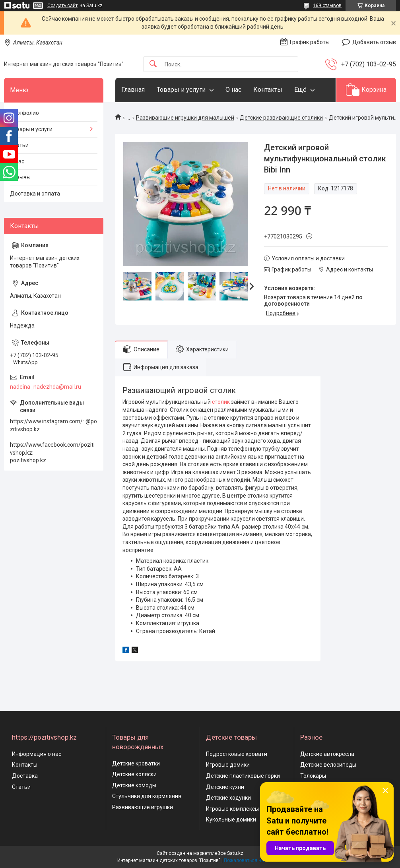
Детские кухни (225, 787)
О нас (233, 90)
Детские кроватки (136, 763)
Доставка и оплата (35, 194)
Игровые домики (228, 765)
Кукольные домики (231, 820)
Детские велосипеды (328, 765)
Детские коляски (134, 774)
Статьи (19, 145)
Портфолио (24, 113)
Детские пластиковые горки (243, 776)
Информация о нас (37, 754)
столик (221, 402)
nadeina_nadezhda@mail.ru (46, 387)
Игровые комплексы (232, 809)
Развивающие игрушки (143, 807)
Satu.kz (235, 853)
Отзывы (20, 177)
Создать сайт (62, 6)
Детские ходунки (228, 798)
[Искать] (153, 64)
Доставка (25, 776)
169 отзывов (327, 6)
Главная (133, 90)
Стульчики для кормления (147, 796)
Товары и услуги (181, 90)
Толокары (313, 776)
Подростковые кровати (237, 754)
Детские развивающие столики (281, 118)
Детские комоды (134, 785)
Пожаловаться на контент (253, 860)
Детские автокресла (327, 754)
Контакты (268, 90)
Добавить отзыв (374, 42)
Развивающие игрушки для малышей (185, 118)
